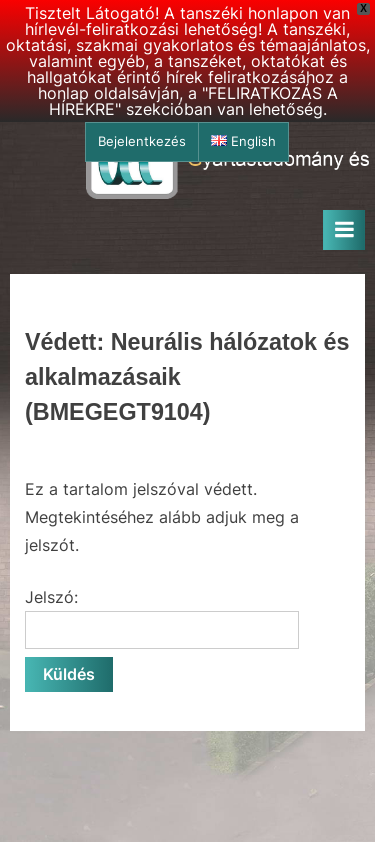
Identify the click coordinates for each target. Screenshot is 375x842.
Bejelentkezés (142, 141)
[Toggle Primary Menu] (344, 230)
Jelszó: (162, 618)
